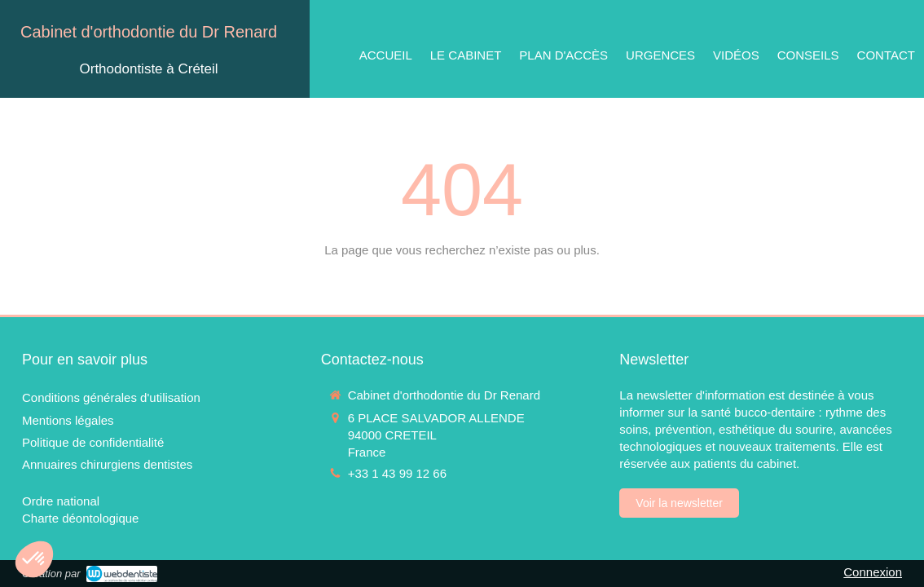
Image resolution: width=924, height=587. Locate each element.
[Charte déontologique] (80, 518)
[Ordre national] (61, 501)
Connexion (873, 572)
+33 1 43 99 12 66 (397, 473)
